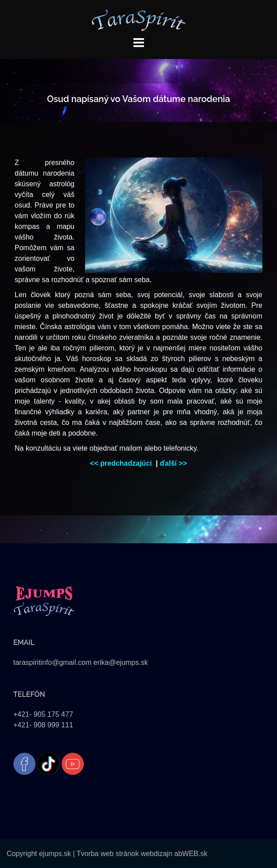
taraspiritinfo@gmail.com (52, 662)
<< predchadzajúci (122, 463)
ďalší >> (174, 463)
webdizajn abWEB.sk (173, 854)
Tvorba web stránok (108, 854)
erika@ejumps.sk (121, 662)
